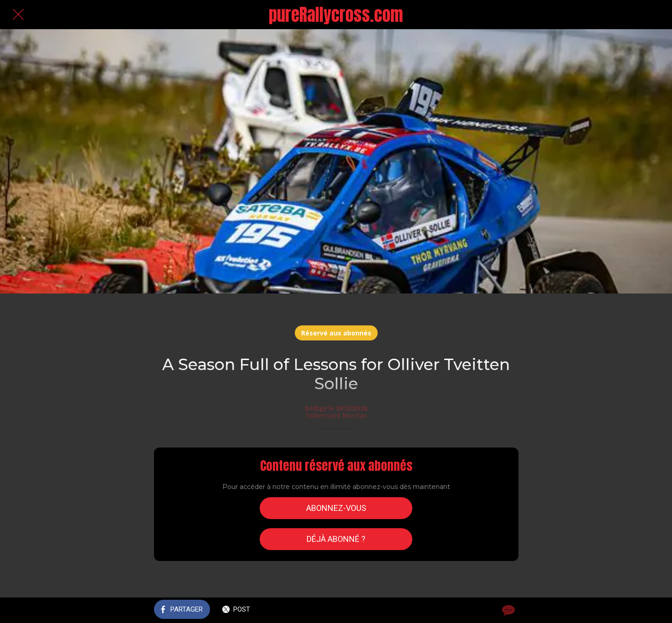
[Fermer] (18, 15)
